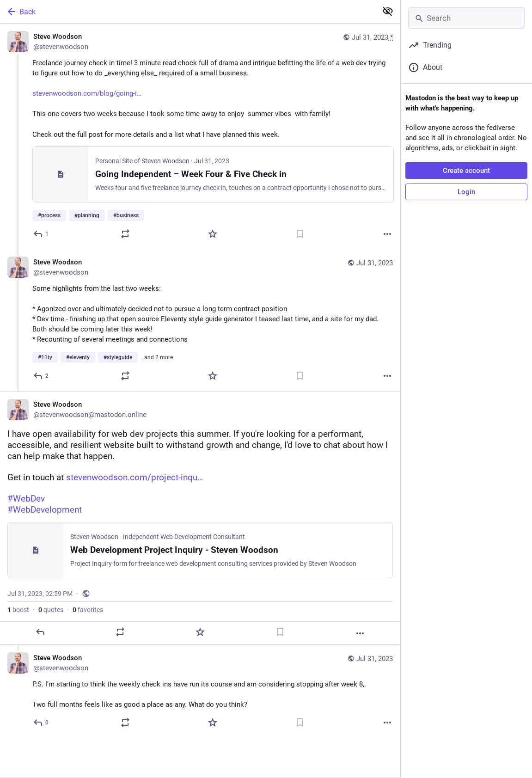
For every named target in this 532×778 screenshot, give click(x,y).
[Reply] (41, 234)
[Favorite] (213, 234)
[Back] (188, 12)
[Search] (466, 18)
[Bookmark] (300, 234)
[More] (387, 234)
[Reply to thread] (41, 376)
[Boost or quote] (125, 234)
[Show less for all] (388, 11)
